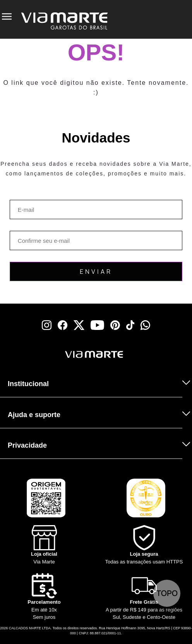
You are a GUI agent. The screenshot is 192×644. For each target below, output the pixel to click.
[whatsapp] (145, 325)
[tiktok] (130, 325)
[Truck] (144, 597)
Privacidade (27, 445)
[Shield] (144, 545)
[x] (79, 325)
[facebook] (63, 325)
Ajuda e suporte (34, 415)
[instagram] (47, 325)
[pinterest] (115, 325)
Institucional (28, 384)
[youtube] (97, 325)
